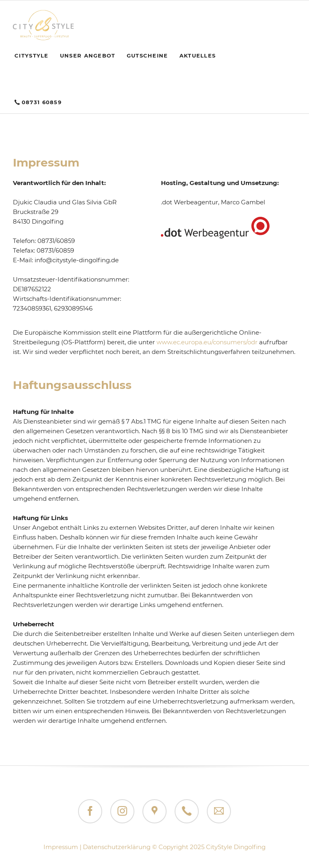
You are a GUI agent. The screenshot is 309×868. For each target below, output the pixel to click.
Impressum (61, 847)
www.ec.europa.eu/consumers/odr (207, 342)
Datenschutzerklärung (117, 847)
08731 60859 (42, 102)
